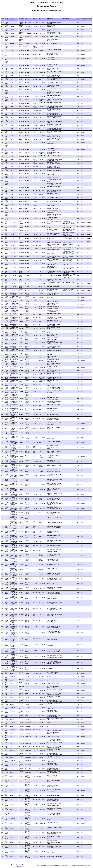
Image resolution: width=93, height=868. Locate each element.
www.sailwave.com (20, 866)
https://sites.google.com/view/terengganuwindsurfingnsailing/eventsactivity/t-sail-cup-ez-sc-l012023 (63, 865)
